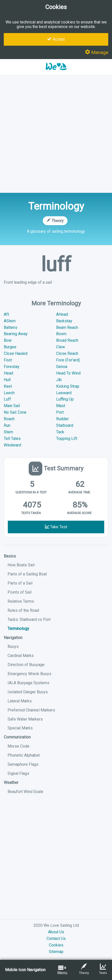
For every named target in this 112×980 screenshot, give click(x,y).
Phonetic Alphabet (24, 755)
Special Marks (20, 728)
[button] (56, 73)
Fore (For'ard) (68, 360)
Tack (60, 432)
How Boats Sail (21, 565)
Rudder (62, 419)
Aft (6, 314)
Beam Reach (67, 327)
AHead (62, 314)
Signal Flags (18, 773)
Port (60, 412)
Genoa (62, 367)
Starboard (65, 425)
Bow (8, 340)
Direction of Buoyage (26, 665)
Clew (61, 347)
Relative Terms (21, 601)
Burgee (10, 347)
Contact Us (56, 938)
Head (8, 373)
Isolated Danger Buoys (28, 692)
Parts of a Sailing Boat (27, 574)
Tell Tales (12, 439)
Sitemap (56, 952)
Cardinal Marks (21, 656)
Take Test (56, 527)
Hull (7, 380)
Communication (17, 737)
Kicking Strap (68, 386)
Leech (9, 393)
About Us (56, 932)
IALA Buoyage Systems (28, 683)
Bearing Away (16, 334)
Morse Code (18, 746)
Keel (8, 386)
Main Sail (12, 406)
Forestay (12, 367)
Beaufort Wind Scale (25, 792)
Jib (59, 380)
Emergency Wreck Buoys (29, 674)
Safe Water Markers (25, 719)
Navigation (13, 638)
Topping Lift (67, 439)
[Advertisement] (56, 134)
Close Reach (67, 353)
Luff (7, 399)
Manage (97, 52)
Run (7, 425)
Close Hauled (16, 353)
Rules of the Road (23, 610)
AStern (10, 321)
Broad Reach (67, 340)
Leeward (64, 393)
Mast (61, 406)
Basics (10, 556)
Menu (62, 970)
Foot (8, 360)
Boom (61, 334)
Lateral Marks (20, 701)
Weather (11, 783)
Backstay (64, 321)
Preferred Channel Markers (31, 710)
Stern (8, 432)
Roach (9, 419)
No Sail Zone (15, 412)
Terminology (18, 629)
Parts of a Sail (20, 583)
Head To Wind (68, 373)
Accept (56, 39)
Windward (12, 445)
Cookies (56, 945)
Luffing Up (65, 399)
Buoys (13, 646)
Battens (11, 327)
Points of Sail (20, 592)
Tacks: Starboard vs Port (29, 619)
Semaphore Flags (23, 764)
